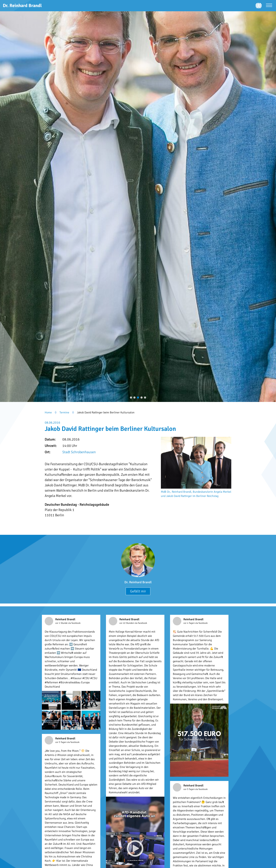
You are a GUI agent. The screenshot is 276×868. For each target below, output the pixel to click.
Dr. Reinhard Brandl (138, 582)
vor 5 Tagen (61, 742)
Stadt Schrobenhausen (79, 452)
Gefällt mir (138, 591)
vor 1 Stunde (62, 623)
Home (48, 413)
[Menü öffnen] (269, 6)
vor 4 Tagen (189, 623)
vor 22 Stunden (127, 623)
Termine (64, 413)
